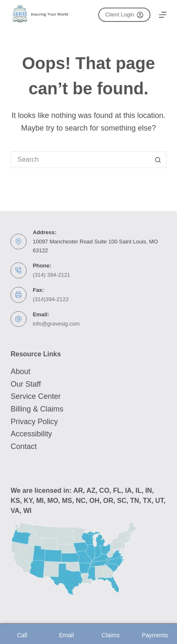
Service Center (36, 396)
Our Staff (26, 384)
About (20, 371)
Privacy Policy (34, 422)
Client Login (124, 15)
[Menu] (163, 15)
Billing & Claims (37, 409)
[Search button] (158, 160)
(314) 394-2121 (52, 275)
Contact (24, 446)
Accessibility (31, 434)
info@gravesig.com (56, 324)
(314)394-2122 (51, 299)
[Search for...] (80, 160)
